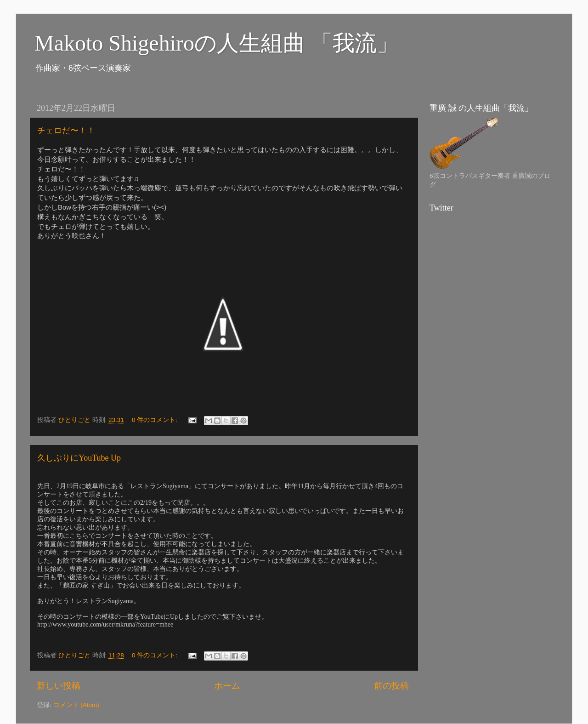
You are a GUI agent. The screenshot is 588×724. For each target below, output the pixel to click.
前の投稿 (391, 686)
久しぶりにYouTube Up (79, 458)
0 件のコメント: (155, 420)
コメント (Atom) (76, 705)
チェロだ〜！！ (66, 131)
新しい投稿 (59, 686)
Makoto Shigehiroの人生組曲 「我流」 (217, 43)
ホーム (227, 686)
